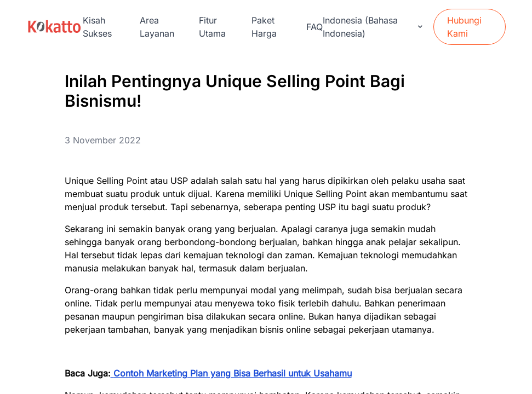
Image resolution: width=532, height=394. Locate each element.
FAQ (314, 27)
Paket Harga (264, 27)
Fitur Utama (212, 27)
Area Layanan (157, 27)
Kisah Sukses (97, 27)
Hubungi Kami (464, 27)
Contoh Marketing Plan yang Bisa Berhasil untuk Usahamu (233, 373)
